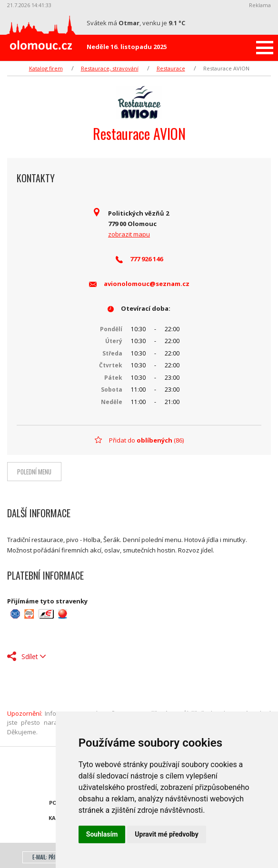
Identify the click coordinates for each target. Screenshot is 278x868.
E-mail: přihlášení (52, 857)
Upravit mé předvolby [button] (166, 834)
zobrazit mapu (129, 234)
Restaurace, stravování (110, 68)
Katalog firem (46, 68)
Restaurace (171, 68)
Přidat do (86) (146, 440)
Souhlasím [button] (102, 834)
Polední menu (34, 472)
